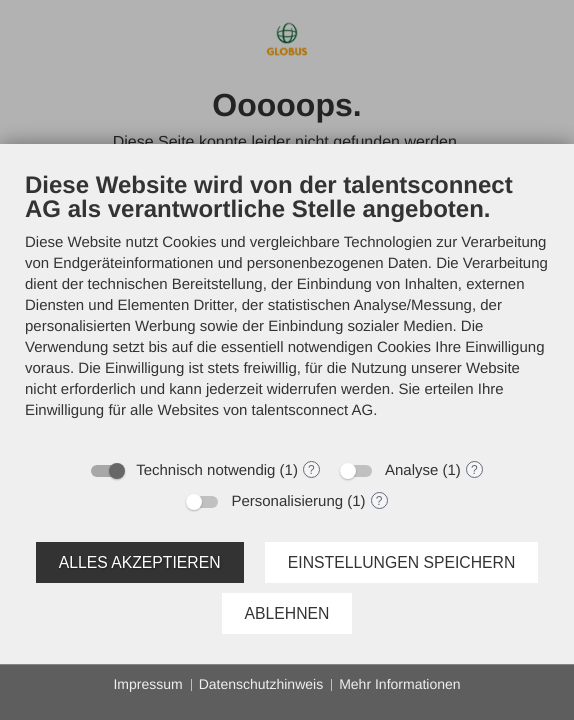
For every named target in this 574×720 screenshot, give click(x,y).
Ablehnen (287, 613)
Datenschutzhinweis (261, 684)
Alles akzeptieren (140, 562)
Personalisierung (287, 501)
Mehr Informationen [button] (399, 684)
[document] (287, 309)
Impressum (147, 684)
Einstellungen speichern (402, 562)
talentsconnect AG (313, 410)
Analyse (411, 470)
